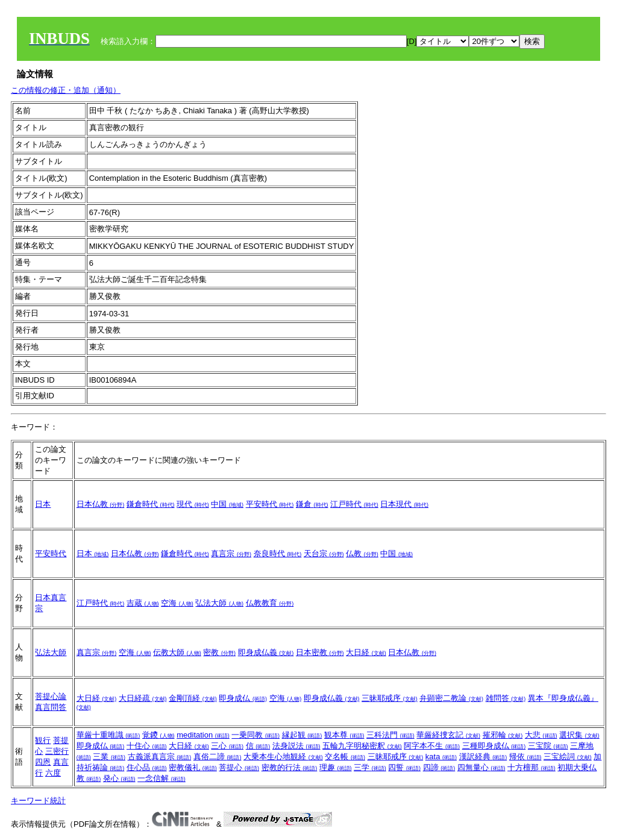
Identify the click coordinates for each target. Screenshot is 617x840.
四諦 (439, 767)
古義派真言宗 (160, 757)
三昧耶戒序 (390, 698)
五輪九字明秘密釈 (362, 746)
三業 (109, 757)
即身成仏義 (266, 652)
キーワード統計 (38, 801)
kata (441, 757)
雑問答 (506, 698)
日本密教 (320, 652)
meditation (203, 735)
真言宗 (231, 553)
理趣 (336, 767)
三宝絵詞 (568, 757)
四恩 (43, 762)
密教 (219, 652)
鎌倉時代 (151, 504)
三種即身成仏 (494, 746)
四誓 (404, 767)
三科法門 (390, 735)
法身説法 (296, 746)
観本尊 (344, 735)
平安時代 (270, 504)
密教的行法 (290, 767)
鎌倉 (312, 504)
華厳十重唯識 (108, 735)
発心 (119, 778)
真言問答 (51, 707)
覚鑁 (158, 735)
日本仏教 (101, 504)
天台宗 (324, 553)
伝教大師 (177, 652)
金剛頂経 (193, 698)
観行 (43, 740)
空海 (177, 603)
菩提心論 (51, 696)
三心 (227, 746)
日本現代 (404, 504)
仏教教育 (270, 603)
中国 (227, 504)
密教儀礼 (193, 767)
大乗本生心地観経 (283, 757)
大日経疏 (143, 698)
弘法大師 (219, 603)
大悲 (541, 735)
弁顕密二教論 (451, 698)
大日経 (366, 652)
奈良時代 (278, 553)
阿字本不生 (432, 746)
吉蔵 (143, 603)
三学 (370, 767)
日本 (43, 504)
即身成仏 (243, 698)
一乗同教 (255, 735)
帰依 (525, 757)
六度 (53, 773)
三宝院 (548, 746)
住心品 (147, 767)
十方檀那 (531, 767)
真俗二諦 (218, 757)
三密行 (57, 751)
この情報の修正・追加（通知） (66, 90)
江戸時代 (354, 504)
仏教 (362, 553)
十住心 (147, 746)
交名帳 (345, 757)
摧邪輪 (503, 735)
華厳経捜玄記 (448, 735)
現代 (193, 504)
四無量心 (481, 767)
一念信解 (161, 778)
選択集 (579, 735)
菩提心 (239, 767)
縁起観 (302, 735)
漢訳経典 (483, 757)
